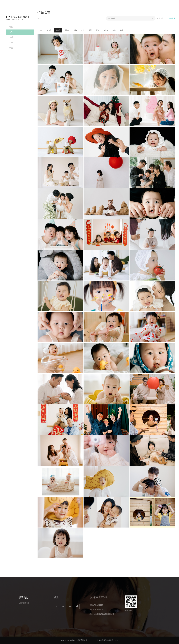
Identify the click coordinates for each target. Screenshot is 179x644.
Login (116, 640)
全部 (41, 30)
